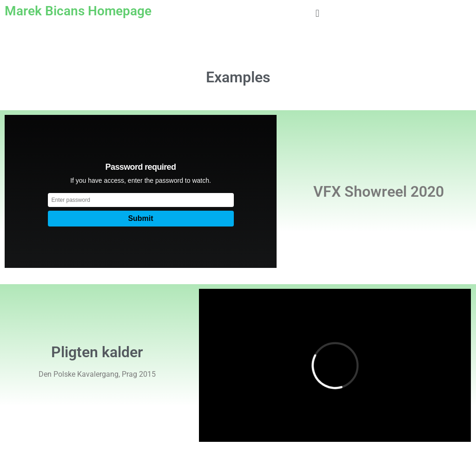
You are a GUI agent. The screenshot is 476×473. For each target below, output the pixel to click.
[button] (317, 13)
